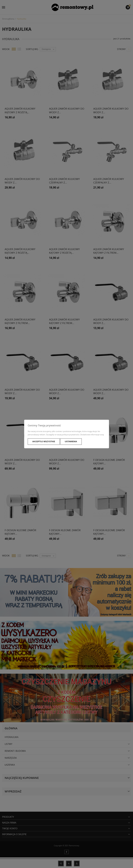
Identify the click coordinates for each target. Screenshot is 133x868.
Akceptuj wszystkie (44, 441)
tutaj (102, 435)
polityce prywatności (71, 435)
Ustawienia (71, 441)
